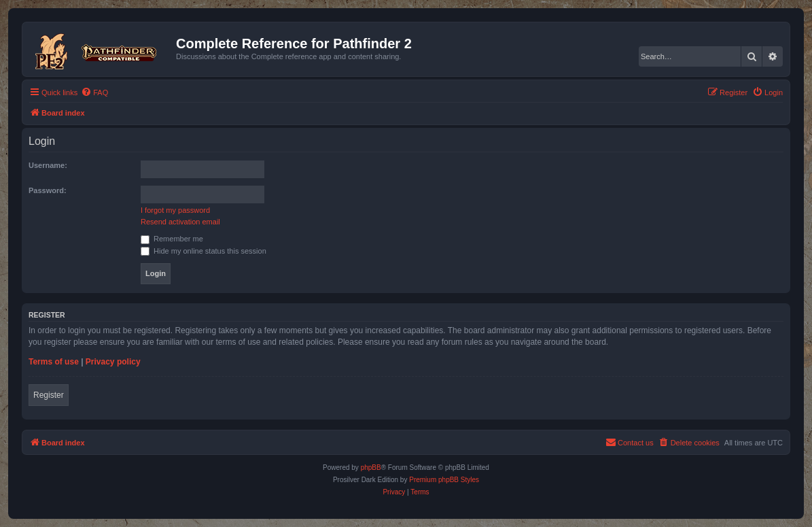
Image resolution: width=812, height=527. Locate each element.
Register (49, 395)
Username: (48, 165)
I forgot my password (175, 210)
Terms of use (54, 362)
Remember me (172, 239)
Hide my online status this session (204, 251)
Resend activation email (180, 222)
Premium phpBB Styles (444, 480)
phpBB (371, 468)
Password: (48, 190)
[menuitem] (94, 92)
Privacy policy (113, 362)
